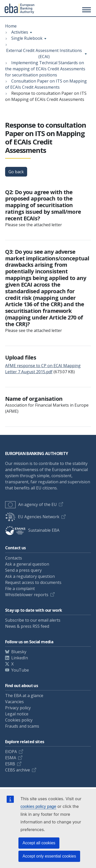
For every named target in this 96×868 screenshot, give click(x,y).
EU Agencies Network (32, 517)
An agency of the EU (31, 504)
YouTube (20, 670)
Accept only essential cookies (49, 856)
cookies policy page (38, 806)
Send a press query (23, 570)
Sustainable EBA (32, 530)
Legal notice (17, 714)
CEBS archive (18, 770)
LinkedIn (20, 658)
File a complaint (20, 589)
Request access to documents (33, 582)
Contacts (14, 558)
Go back (16, 172)
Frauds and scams (22, 726)
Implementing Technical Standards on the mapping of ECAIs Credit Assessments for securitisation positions (45, 69)
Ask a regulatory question (30, 576)
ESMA (11, 758)
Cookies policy (19, 720)
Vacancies (14, 702)
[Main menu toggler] (86, 10)
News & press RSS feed (27, 626)
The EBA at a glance (24, 696)
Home (11, 26)
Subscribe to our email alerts (33, 620)
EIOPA (11, 752)
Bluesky (19, 652)
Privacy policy (18, 708)
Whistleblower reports (27, 595)
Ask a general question (27, 564)
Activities (20, 32)
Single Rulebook (27, 38)
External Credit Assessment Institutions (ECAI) (44, 54)
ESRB (10, 764)
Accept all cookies (39, 843)
